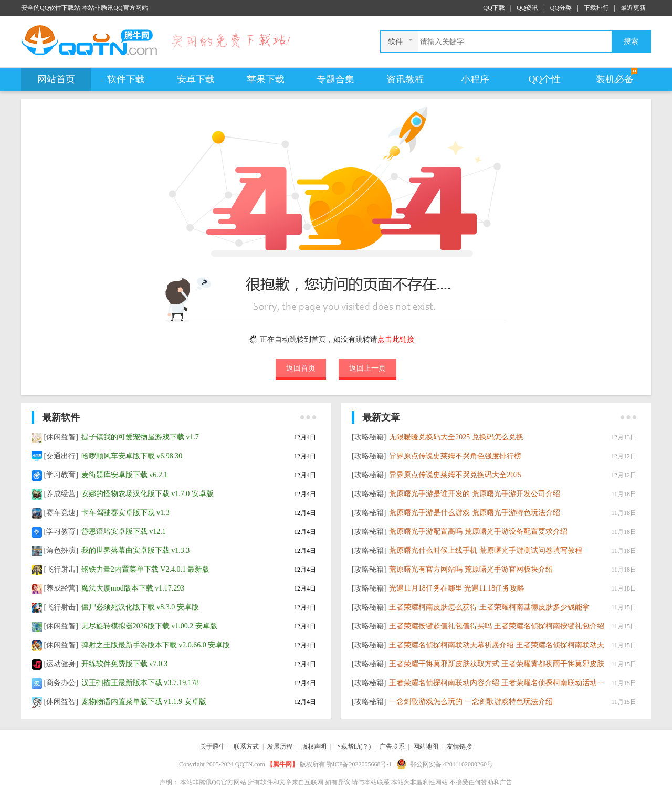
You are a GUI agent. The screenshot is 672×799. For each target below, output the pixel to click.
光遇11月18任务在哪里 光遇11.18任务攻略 (457, 588)
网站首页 (56, 79)
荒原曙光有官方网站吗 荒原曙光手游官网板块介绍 (471, 569)
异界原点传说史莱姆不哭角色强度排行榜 (455, 456)
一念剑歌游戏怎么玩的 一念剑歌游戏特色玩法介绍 (471, 702)
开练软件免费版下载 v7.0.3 (125, 664)
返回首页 (301, 368)
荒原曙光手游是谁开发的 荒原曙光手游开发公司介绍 (475, 494)
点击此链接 (396, 339)
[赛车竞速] (61, 513)
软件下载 (126, 79)
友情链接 (459, 747)
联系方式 (246, 747)
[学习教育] (61, 475)
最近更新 (633, 8)
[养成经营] (61, 494)
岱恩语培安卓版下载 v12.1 (124, 532)
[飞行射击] (61, 569)
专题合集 (335, 79)
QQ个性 (545, 79)
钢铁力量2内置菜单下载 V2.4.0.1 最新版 (146, 569)
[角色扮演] (61, 550)
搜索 (631, 41)
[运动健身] (61, 664)
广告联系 (392, 747)
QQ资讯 (527, 8)
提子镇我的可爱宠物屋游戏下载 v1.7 (140, 437)
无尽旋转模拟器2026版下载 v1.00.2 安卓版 (149, 626)
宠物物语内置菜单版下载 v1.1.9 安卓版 (144, 702)
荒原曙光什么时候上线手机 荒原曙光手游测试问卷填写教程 (486, 550)
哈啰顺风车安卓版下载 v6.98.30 (132, 456)
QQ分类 (561, 8)
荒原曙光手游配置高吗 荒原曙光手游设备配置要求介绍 (478, 532)
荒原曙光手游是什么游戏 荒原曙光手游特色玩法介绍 (475, 513)
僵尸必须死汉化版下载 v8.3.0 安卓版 (140, 607)
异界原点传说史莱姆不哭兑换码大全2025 (455, 475)
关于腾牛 (213, 747)
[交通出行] (61, 456)
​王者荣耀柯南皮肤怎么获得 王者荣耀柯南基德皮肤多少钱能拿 (489, 607)
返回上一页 (367, 368)
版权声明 (314, 747)
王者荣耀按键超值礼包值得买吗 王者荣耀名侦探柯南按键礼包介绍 (497, 626)
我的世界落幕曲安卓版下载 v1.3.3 (136, 550)
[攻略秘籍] (369, 437)
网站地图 (426, 747)
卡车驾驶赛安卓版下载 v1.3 (125, 513)
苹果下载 (266, 79)
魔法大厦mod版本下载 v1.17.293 (133, 588)
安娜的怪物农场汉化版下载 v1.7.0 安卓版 (148, 494)
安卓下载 (196, 79)
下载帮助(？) (353, 747)
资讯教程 (405, 79)
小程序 (475, 79)
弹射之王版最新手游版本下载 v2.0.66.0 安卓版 (156, 645)
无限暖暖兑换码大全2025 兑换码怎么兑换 (456, 437)
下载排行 (596, 8)
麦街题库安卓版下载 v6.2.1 (125, 475)
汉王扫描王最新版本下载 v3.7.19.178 (140, 683)
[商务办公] (61, 683)
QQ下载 (494, 8)
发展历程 (280, 747)
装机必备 (615, 79)
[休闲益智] (61, 437)
